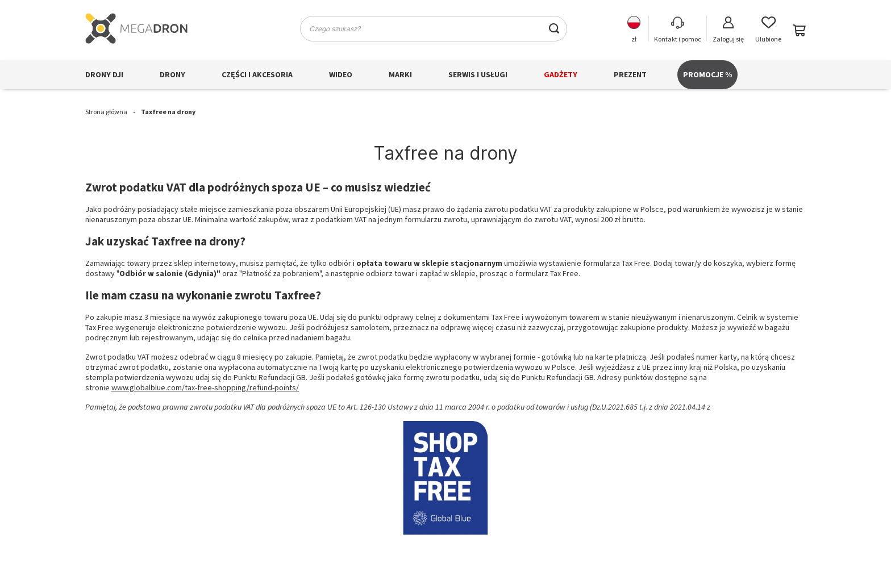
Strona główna (106, 112)
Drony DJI (104, 74)
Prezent (630, 74)
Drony (172, 74)
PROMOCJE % (707, 74)
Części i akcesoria (257, 74)
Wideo (341, 74)
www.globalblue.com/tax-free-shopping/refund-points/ (205, 387)
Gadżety (561, 74)
